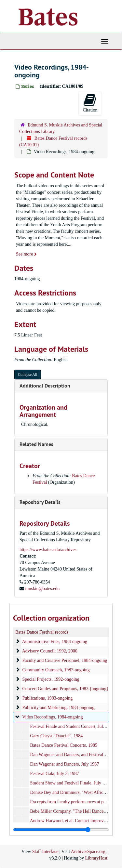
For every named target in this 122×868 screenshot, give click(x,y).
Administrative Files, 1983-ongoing (55, 642)
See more (26, 254)
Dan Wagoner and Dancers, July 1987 (65, 764)
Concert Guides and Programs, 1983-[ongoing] (65, 689)
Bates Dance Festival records (42, 632)
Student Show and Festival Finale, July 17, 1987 (74, 783)
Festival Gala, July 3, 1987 (55, 774)
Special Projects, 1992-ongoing (51, 679)
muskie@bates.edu (43, 589)
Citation (90, 103)
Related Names (36, 444)
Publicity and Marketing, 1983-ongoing (59, 708)
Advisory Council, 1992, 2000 (50, 651)
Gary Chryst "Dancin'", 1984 (57, 736)
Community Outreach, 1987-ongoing (56, 670)
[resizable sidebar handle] (61, 830)
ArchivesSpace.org (88, 852)
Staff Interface (45, 852)
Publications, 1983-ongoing (48, 698)
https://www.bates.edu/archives (48, 550)
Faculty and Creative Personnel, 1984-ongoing (65, 660)
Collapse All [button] (28, 375)
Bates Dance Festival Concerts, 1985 (64, 745)
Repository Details (40, 502)
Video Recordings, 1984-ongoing (52, 717)
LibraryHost (96, 858)
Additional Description (45, 386)
